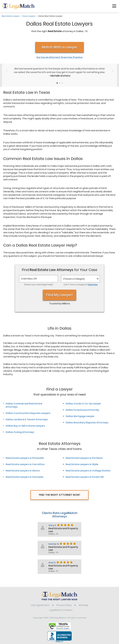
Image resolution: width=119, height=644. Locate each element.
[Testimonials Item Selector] (57, 83)
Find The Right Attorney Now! (60, 495)
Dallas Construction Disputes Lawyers (28, 413)
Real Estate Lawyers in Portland (84, 458)
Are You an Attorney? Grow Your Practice (59, 57)
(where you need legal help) (39, 285)
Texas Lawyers (29, 16)
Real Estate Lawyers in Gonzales (25, 477)
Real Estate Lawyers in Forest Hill (85, 477)
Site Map (83, 605)
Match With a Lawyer (59, 47)
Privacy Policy (64, 605)
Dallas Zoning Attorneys (20, 432)
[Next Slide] (113, 71)
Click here (93, 285)
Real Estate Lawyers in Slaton (23, 471)
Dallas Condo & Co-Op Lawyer (83, 404)
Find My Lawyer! (59, 295)
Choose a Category (74, 279)
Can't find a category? (81, 285)
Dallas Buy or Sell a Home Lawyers (25, 426)
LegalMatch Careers (61, 610)
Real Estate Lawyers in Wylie (82, 464)
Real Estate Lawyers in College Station (88, 471)
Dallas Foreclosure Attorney (82, 410)
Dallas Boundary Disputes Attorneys (87, 423)
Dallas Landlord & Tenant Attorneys (27, 419)
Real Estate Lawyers (11, 16)
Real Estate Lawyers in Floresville (25, 458)
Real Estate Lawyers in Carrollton (25, 464)
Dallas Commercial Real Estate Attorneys (24, 405)
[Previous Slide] (6, 71)
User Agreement (40, 605)
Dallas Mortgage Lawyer (80, 416)
